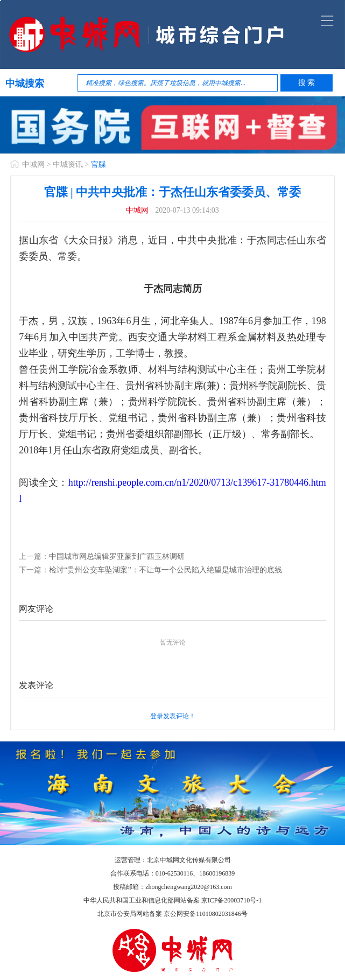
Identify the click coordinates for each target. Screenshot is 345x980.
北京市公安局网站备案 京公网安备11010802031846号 (172, 914)
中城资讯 (68, 164)
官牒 (98, 164)
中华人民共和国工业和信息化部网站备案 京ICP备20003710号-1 (173, 900)
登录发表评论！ (173, 716)
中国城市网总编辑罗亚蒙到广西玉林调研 (117, 556)
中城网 (33, 164)
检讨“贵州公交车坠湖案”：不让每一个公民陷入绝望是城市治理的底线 (165, 570)
